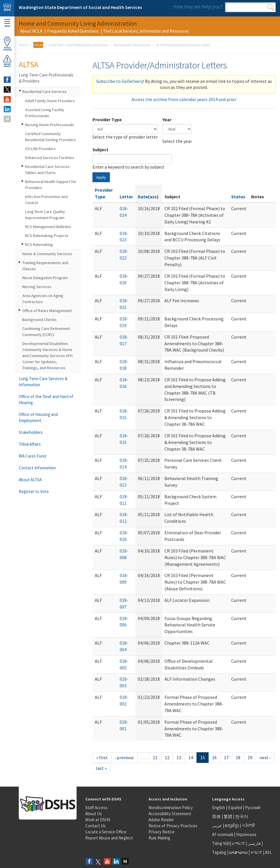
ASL (268, 852)
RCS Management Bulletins (48, 227)
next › (265, 757)
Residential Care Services (132, 45)
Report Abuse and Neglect (109, 838)
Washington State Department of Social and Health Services (80, 7)
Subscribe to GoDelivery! (120, 81)
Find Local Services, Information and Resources (146, 31)
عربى (217, 825)
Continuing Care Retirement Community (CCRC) (46, 332)
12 (167, 757)
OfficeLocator (7, 44)
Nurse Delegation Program (45, 278)
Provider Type (107, 120)
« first (102, 757)
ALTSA (29, 64)
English (219, 808)
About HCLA (31, 31)
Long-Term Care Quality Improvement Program (45, 215)
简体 (216, 816)
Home (23, 45)
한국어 (242, 816)
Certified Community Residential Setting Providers (51, 137)
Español (235, 808)
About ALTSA (30, 480)
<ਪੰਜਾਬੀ (249, 825)
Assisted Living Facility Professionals (45, 113)
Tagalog (219, 852)
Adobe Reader (161, 820)
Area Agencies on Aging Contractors (43, 299)
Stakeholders (31, 432)
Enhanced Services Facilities (50, 158)
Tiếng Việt (221, 843)
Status (238, 197)
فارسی (254, 843)
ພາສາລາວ (238, 852)
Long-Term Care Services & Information (43, 382)
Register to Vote (34, 491)
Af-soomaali (223, 834)
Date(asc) (148, 197)
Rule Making (159, 838)
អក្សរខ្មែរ (232, 825)
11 (155, 757)
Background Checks (39, 320)
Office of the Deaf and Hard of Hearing (46, 400)
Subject (100, 150)
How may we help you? (198, 6)
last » (101, 768)
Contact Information (37, 468)
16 (214, 757)
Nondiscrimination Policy (171, 808)
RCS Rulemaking (39, 244)
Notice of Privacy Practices (173, 826)
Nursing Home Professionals (50, 125)
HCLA (38, 45)
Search (271, 7)
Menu (7, 23)
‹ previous (124, 757)
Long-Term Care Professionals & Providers (78, 45)
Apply (101, 177)
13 (179, 757)
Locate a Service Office (106, 832)
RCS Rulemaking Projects (47, 236)
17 (226, 757)
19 (250, 757)
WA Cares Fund (32, 456)
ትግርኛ (256, 852)
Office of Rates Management (47, 311)
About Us (94, 814)
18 (238, 757)
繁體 (228, 816)
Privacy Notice (162, 832)
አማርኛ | (239, 843)
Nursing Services (37, 287)
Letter (126, 197)
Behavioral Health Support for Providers (51, 185)
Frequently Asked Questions (73, 31)
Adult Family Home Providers (50, 101)
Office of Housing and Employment (38, 417)
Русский (253, 808)
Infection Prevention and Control (46, 200)
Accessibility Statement (170, 814)
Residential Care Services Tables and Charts (47, 170)
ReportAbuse (7, 61)
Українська (246, 834)
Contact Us (96, 826)
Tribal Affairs (30, 444)
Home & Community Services (47, 254)
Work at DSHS (98, 820)
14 (191, 757)
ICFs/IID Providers (40, 149)
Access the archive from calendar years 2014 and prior (184, 99)
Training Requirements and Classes (45, 266)
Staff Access (96, 808)
